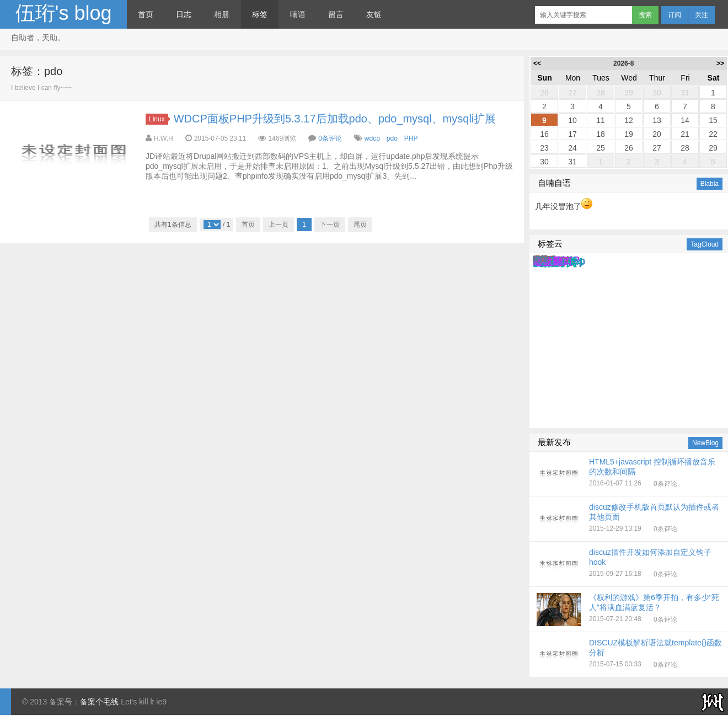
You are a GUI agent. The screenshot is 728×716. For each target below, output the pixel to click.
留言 (336, 14)
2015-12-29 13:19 (630, 519)
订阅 (675, 15)
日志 (184, 14)
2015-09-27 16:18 (630, 564)
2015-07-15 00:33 (630, 655)
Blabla (710, 184)
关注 (702, 15)
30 (657, 93)
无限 (540, 259)
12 (629, 120)
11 (601, 120)
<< (537, 63)
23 (544, 148)
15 (713, 120)
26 (544, 93)
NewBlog (705, 443)
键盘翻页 (553, 261)
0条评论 (330, 138)
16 (544, 134)
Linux (159, 119)
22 (713, 134)
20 (657, 134)
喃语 (298, 14)
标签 (260, 14)
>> (720, 63)
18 (601, 134)
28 (601, 93)
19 (629, 134)
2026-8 (623, 63)
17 (572, 134)
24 (572, 148)
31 (685, 93)
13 (657, 120)
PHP (411, 138)
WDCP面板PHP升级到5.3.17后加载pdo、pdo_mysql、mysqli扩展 (335, 119)
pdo (392, 138)
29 (629, 93)
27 (572, 93)
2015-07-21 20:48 (630, 610)
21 (685, 134)
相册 (222, 14)
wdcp (372, 138)
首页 (146, 14)
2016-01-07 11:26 (630, 474)
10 (572, 120)
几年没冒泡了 (564, 206)
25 (601, 148)
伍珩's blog (64, 13)
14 (685, 120)
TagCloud (705, 244)
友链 (374, 14)
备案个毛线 (99, 702)
